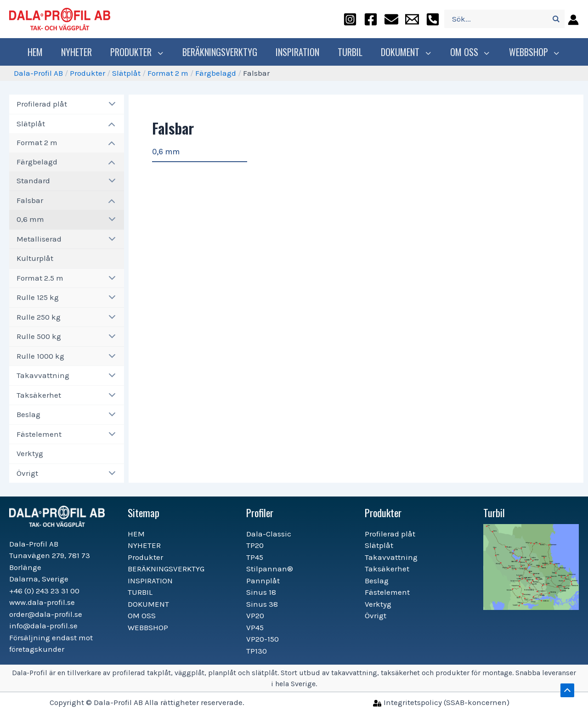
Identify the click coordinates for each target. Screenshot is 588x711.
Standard (33, 181)
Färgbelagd (216, 73)
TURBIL (352, 52)
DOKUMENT (407, 52)
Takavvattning (43, 375)
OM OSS (469, 52)
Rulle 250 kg (39, 317)
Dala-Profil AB (38, 73)
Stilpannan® (270, 569)
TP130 (257, 651)
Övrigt (27, 473)
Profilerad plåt (42, 104)
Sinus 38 (262, 604)
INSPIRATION (300, 52)
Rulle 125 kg (38, 297)
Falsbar (30, 200)
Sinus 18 (261, 592)
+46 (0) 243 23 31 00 (44, 591)
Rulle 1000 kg (40, 356)
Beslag (28, 414)
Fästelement (39, 434)
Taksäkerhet (39, 395)
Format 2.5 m (40, 278)
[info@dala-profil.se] (412, 19)
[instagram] (350, 19)
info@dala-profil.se (43, 626)
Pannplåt (263, 581)
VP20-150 (263, 639)
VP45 (255, 627)
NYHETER (81, 52)
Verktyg (30, 453)
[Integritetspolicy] (441, 702)
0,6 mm (30, 219)
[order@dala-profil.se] (391, 19)
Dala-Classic (269, 534)
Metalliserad (39, 239)
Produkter (141, 52)
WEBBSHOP (531, 52)
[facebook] (371, 19)
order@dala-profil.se (46, 614)
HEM (40, 52)
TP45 (255, 557)
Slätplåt (126, 73)
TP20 (255, 545)
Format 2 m (168, 73)
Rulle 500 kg (39, 336)
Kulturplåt (35, 258)
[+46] (433, 19)
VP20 (255, 615)
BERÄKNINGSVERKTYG (222, 52)
